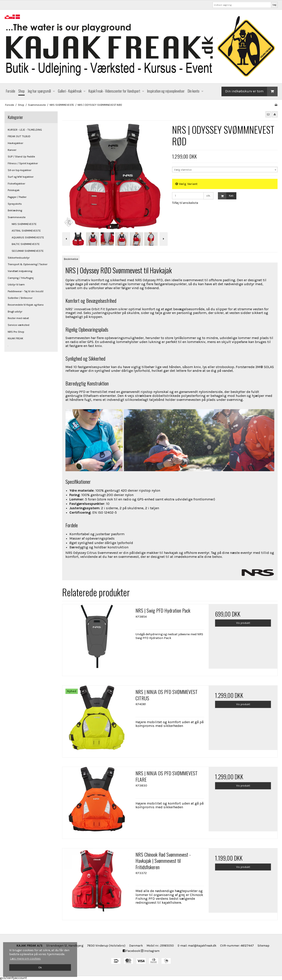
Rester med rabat (18, 318)
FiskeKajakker (16, 184)
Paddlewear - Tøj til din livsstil (26, 291)
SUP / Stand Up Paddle (21, 157)
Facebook (131, 951)
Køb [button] (226, 196)
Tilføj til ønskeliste (185, 203)
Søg (274, 5)
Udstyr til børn (16, 285)
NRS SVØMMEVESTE (24, 224)
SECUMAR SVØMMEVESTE (28, 251)
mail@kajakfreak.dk (202, 946)
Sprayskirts (15, 204)
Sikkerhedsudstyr (19, 258)
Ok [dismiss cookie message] (40, 967)
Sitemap (263, 946)
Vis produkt (243, 623)
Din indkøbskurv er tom (251, 91)
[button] (268, 114)
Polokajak (14, 190)
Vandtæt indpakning (20, 271)
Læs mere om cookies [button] (25, 959)
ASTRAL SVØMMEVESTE (26, 231)
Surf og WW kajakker (21, 177)
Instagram (150, 951)
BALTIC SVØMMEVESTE (26, 244)
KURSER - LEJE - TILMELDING (25, 130)
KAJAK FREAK (15, 338)
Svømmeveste (17, 217)
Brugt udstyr (15, 312)
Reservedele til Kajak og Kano (26, 305)
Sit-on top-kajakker (19, 170)
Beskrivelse (71, 259)
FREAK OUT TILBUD (19, 136)
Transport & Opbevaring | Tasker (28, 264)
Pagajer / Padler (17, 197)
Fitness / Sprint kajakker (23, 163)
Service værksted (19, 325)
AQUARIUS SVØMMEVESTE (28, 237)
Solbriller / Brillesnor (20, 298)
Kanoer (12, 150)
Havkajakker (15, 143)
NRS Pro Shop (16, 332)
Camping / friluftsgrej (21, 278)
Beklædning (15, 210)
